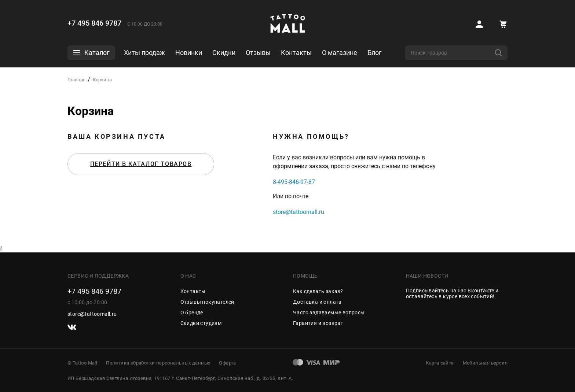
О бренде (192, 313)
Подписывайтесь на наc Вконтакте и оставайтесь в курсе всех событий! (452, 293)
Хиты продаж (144, 53)
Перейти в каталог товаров (141, 164)
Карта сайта (440, 363)
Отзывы (258, 53)
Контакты (296, 53)
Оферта (227, 363)
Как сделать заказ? (318, 291)
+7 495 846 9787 (94, 23)
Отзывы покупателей (207, 302)
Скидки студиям (201, 323)
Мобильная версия (485, 363)
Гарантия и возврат (318, 323)
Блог (375, 53)
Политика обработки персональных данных (158, 363)
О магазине (340, 53)
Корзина (102, 80)
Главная (76, 80)
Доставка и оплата (317, 302)
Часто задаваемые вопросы (329, 313)
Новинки (189, 53)
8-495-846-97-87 (294, 182)
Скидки (224, 53)
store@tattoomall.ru (299, 212)
